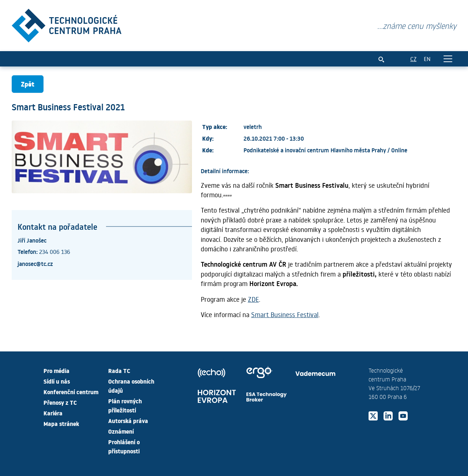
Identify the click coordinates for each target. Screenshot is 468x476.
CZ (413, 59)
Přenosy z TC (60, 402)
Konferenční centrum (71, 392)
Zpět (28, 84)
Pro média (56, 370)
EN (427, 59)
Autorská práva (128, 420)
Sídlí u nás (57, 381)
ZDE (253, 299)
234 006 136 (55, 252)
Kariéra (53, 413)
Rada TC (119, 370)
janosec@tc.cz (35, 263)
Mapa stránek (61, 423)
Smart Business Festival (285, 315)
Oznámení (121, 431)
